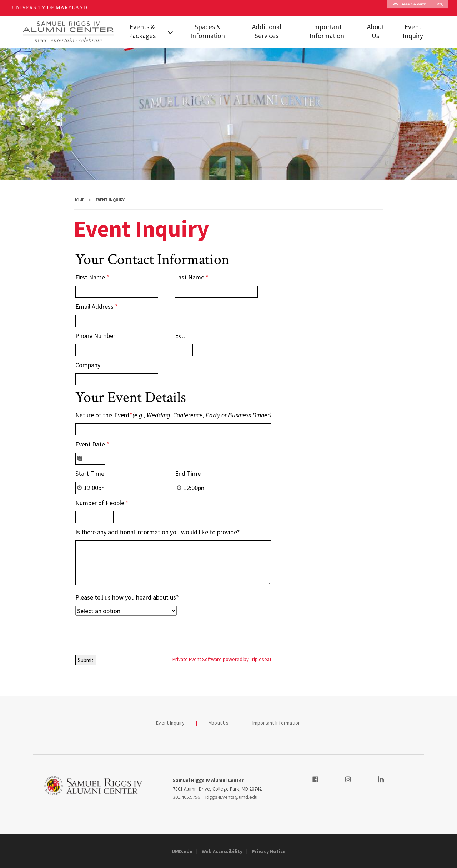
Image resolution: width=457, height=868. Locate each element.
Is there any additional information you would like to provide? (157, 532)
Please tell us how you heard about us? (127, 597)
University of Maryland (50, 8)
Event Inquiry (413, 31)
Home (79, 200)
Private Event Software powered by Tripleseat (222, 659)
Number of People (102, 503)
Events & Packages (142, 31)
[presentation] (130, 634)
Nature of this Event (173, 415)
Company (88, 365)
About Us (376, 31)
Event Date (92, 444)
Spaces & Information (208, 31)
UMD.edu (182, 851)
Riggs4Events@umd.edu (231, 797)
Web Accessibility (222, 851)
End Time (188, 473)
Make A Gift (410, 8)
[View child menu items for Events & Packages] (171, 32)
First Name (92, 277)
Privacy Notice (269, 851)
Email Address (97, 306)
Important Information (327, 31)
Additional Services (267, 31)
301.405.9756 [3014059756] (186, 797)
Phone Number (95, 336)
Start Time (90, 473)
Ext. (180, 336)
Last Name (192, 277)
